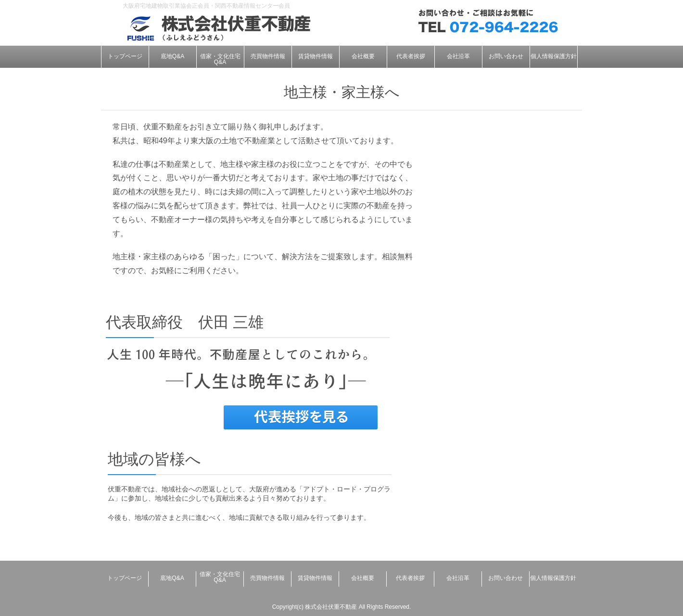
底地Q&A (172, 56)
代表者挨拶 (411, 56)
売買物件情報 (268, 56)
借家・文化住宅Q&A (220, 59)
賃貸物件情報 (316, 56)
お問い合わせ (506, 56)
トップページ (125, 56)
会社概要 (363, 56)
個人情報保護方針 (554, 56)
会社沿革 (458, 56)
